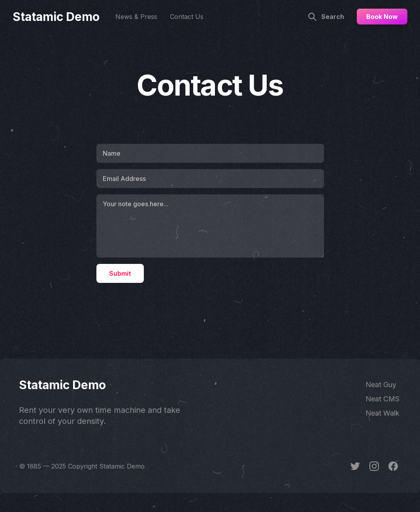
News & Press (136, 17)
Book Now (382, 17)
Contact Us (187, 17)
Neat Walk (382, 413)
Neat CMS (382, 399)
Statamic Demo (56, 17)
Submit (120, 273)
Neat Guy (381, 385)
